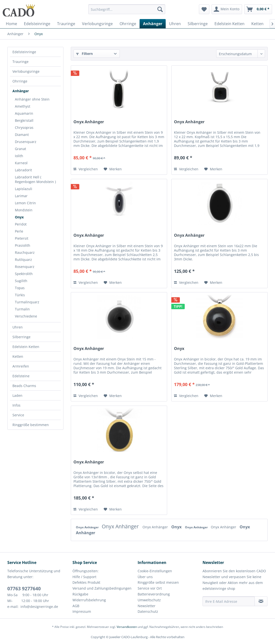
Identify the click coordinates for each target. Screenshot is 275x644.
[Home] (11, 24)
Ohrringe (20, 81)
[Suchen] (160, 9)
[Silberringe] (198, 24)
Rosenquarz (25, 267)
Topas (20, 288)
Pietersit (22, 238)
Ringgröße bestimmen (31, 425)
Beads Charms (24, 386)
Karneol (21, 163)
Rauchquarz (25, 252)
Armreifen (21, 366)
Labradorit (23, 170)
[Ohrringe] (128, 24)
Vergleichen (86, 169)
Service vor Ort (150, 588)
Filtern (84, 54)
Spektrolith (24, 274)
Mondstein (24, 210)
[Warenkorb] (258, 9)
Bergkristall (24, 120)
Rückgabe (80, 594)
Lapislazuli (24, 189)
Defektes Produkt (86, 582)
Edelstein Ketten (26, 347)
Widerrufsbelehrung (89, 600)
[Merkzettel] (204, 9)
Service (18, 415)
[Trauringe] (66, 24)
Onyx (19, 217)
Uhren (18, 327)
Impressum (82, 611)
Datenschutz (148, 611)
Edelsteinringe (24, 52)
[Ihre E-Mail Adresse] (229, 601)
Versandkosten (127, 627)
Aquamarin (24, 113)
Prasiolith (23, 245)
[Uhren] (175, 24)
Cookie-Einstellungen (155, 571)
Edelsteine (21, 376)
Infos (16, 405)
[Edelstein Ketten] (229, 24)
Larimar (21, 196)
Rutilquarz (23, 260)
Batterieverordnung (154, 594)
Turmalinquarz (27, 302)
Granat (20, 149)
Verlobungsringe (26, 71)
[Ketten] (257, 24)
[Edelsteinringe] (37, 24)
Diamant (22, 135)
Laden (17, 395)
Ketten (18, 356)
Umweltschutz (149, 600)
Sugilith (21, 281)
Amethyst (23, 106)
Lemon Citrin (25, 203)
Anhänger (21, 91)
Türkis (20, 295)
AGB (76, 606)
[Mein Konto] (227, 9)
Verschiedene (26, 316)
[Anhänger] (153, 24)
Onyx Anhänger (89, 122)
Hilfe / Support (84, 577)
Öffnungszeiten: (86, 571)
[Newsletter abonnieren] (261, 601)
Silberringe (21, 337)
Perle (19, 231)
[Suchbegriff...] (127, 9)
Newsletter (147, 606)
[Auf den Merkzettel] (113, 169)
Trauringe (20, 62)
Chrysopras (24, 128)
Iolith (19, 156)
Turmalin (22, 309)
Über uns (145, 577)
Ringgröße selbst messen (158, 582)
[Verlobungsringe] (97, 24)
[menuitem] (127, 12)
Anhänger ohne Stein (32, 99)
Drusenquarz (26, 142)
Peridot (21, 224)
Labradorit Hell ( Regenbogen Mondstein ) (35, 179)
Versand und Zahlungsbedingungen (102, 588)
